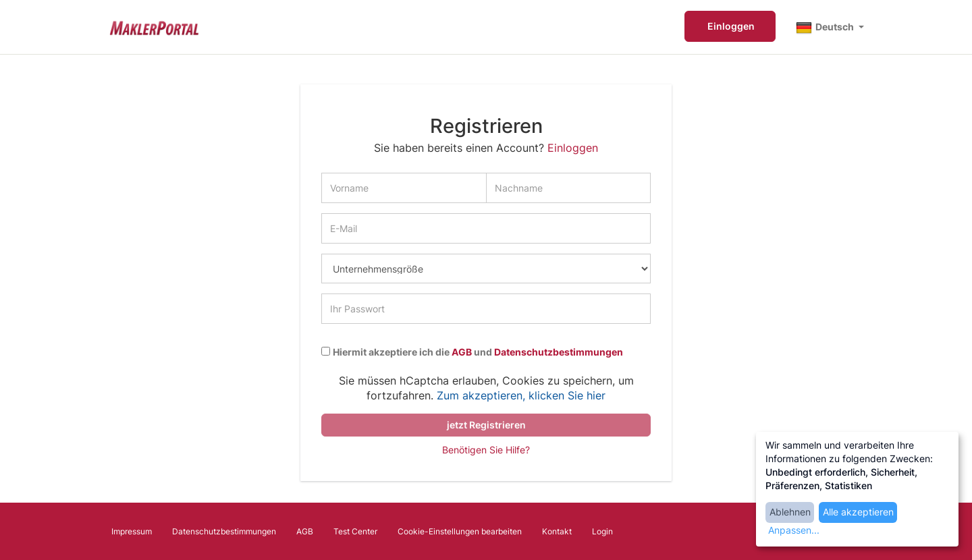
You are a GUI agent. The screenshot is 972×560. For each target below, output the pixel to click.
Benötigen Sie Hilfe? (486, 450)
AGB (462, 352)
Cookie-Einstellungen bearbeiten (460, 531)
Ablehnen (790, 512)
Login (602, 531)
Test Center (355, 531)
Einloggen (730, 26)
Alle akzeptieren (858, 512)
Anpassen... (794, 530)
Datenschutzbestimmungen (559, 352)
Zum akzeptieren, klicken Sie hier (521, 395)
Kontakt (557, 531)
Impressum (132, 531)
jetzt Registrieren (486, 425)
